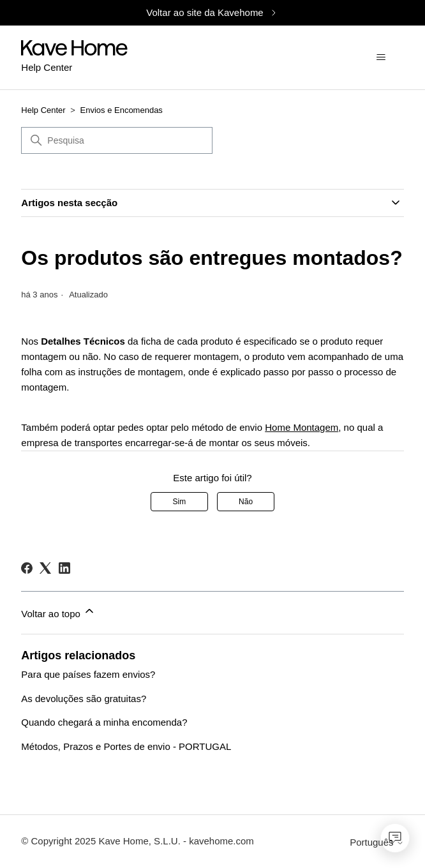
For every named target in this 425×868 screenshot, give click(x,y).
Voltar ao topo (58, 612)
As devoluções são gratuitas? (84, 699)
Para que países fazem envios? (88, 674)
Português (377, 842)
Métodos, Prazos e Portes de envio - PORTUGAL (126, 746)
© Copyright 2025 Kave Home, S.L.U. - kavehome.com (138, 841)
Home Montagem (302, 427)
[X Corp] (45, 568)
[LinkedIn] (64, 568)
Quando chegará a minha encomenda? (104, 722)
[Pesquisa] (117, 140)
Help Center (43, 110)
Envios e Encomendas (122, 110)
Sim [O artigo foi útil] (180, 502)
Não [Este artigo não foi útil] (246, 502)
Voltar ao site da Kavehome (212, 12)
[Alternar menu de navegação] (381, 57)
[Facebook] (27, 568)
